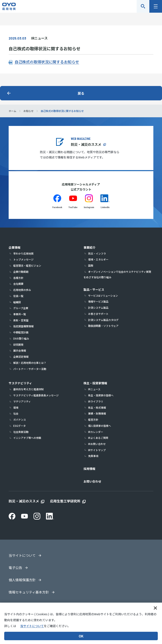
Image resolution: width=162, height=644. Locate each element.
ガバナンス (20, 420)
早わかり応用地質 (23, 253)
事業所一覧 (20, 314)
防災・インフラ (97, 253)
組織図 (17, 302)
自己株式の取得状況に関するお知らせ (47, 62)
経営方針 (93, 420)
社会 (16, 413)
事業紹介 (89, 247)
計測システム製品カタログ (103, 320)
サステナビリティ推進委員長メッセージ (36, 395)
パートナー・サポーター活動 (30, 369)
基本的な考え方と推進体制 (28, 389)
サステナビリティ (20, 383)
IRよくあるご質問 (98, 438)
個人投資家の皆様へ (100, 426)
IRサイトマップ (97, 450)
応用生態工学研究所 (65, 501)
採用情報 (89, 469)
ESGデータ (20, 426)
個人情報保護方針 (22, 580)
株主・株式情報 (97, 407)
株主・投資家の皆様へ (101, 395)
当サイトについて (22, 555)
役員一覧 (18, 296)
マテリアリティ (22, 401)
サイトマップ (19, 604)
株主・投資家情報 (95, 383)
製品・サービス (94, 289)
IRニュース (94, 389)
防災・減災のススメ (86, 144)
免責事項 (93, 456)
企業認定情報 (21, 357)
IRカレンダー (96, 432)
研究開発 (18, 345)
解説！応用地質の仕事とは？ (30, 363)
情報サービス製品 (98, 301)
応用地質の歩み (22, 290)
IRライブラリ (96, 401)
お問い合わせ (92, 481)
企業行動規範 (21, 272)
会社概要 (18, 284)
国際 (91, 265)
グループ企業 (21, 308)
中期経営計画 (21, 332)
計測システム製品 (98, 308)
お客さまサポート (98, 314)
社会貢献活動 (21, 432)
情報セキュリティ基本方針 (29, 592)
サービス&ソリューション (103, 295)
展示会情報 (20, 350)
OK (81, 639)
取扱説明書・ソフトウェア (103, 326)
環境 (16, 407)
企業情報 (15, 247)
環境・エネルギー (98, 259)
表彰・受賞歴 (21, 320)
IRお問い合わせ (97, 444)
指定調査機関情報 (23, 326)
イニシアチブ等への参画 (27, 438)
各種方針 (18, 278)
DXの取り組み (21, 338)
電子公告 (15, 568)
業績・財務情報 (97, 413)
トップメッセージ (23, 259)
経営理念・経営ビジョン (27, 265)
